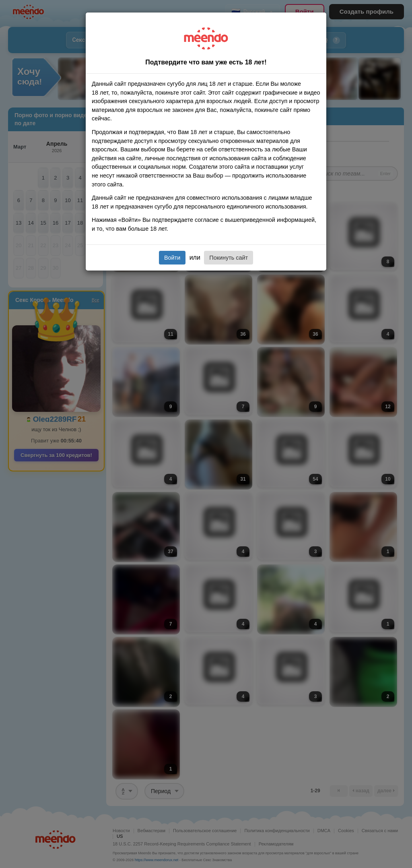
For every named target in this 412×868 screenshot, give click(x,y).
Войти (172, 258)
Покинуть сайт (229, 258)
